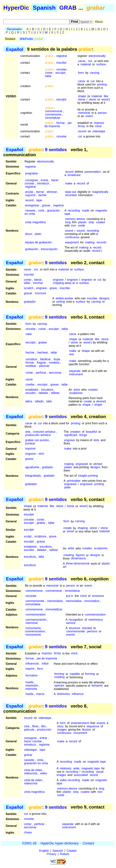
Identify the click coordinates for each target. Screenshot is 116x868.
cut (90, 61)
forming (59, 674)
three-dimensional (78, 564)
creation (75, 432)
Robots (65, 854)
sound (69, 231)
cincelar (61, 69)
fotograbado (33, 476)
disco (29, 234)
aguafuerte (32, 467)
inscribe (65, 288)
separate (75, 371)
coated (100, 222)
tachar (42, 195)
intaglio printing (88, 476)
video (43, 773)
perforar (41, 373)
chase (28, 832)
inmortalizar (53, 118)
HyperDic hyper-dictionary (60, 843)
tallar (48, 76)
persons (92, 631)
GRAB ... (71, 8)
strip (91, 222)
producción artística (38, 435)
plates (68, 467)
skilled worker (65, 298)
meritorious (96, 620)
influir (45, 664)
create (88, 401)
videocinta (31, 773)
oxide (81, 226)
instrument (76, 374)
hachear (43, 352)
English (44, 851)
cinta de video (33, 770)
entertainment (80, 723)
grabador (30, 302)
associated (81, 775)
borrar (40, 192)
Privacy (52, 854)
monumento (33, 635)
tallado (39, 401)
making (90, 242)
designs (104, 298)
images (62, 730)
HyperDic (16, 8)
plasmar (44, 366)
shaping (83, 528)
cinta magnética (35, 222)
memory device (75, 219)
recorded (71, 195)
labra (29, 401)
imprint (30, 669)
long (68, 222)
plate (67, 487)
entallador (32, 390)
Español (15, 49)
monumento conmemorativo (35, 630)
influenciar (32, 664)
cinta (41, 211)
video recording (70, 780)
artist (77, 390)
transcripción (49, 249)
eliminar (52, 192)
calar (29, 334)
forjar (57, 359)
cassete (30, 211)
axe (72, 354)
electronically (97, 56)
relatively (66, 768)
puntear (30, 443)
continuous (72, 237)
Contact (88, 843)
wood (105, 99)
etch (41, 454)
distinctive (63, 694)
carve (82, 61)
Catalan (72, 851)
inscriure (41, 293)
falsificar (45, 359)
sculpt (28, 537)
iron (74, 226)
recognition (76, 620)
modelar (54, 363)
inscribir (61, 63)
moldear (31, 366)
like (106, 96)
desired (101, 401)
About (99, 22)
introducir (43, 183)
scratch (29, 288)
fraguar (41, 363)
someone (98, 596)
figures (80, 555)
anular (29, 192)
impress (99, 123)
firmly (81, 126)
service (71, 623)
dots (96, 440)
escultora (47, 390)
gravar (46, 205)
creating (69, 555)
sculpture (40, 537)
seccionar (55, 373)
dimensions (78, 559)
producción (44, 730)
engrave (58, 280)
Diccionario (14, 29)
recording (74, 211)
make (69, 183)
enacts (101, 723)
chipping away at (64, 283)
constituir (31, 359)
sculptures (76, 393)
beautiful (91, 432)
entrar (45, 180)
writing (61, 302)
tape (39, 200)
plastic (82, 222)
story (60, 726)
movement (80, 733)
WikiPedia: (31, 39)
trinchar (38, 283)
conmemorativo (36, 614)
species (59, 686)
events (70, 635)
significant (71, 435)
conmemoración (36, 620)
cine (27, 726)
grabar (43, 342)
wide (76, 768)
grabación (32, 249)
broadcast (74, 175)
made (86, 211)
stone (82, 99)
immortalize (92, 601)
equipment (72, 242)
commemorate (35, 601)
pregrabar (31, 173)
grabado (47, 467)
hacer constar (33, 741)
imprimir (30, 449)
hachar (30, 352)
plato (38, 234)
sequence (93, 726)
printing (102, 84)
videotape (99, 131)
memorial (84, 113)
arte (28, 432)
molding (59, 677)
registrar (62, 56)
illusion (87, 730)
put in (70, 596)
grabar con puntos (37, 440)
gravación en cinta (36, 763)
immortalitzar (54, 609)
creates (93, 390)
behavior (97, 686)
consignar (31, 180)
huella (29, 682)
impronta (31, 689)
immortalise (33, 604)
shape (82, 96)
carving (95, 73)
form (81, 73)
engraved (82, 464)
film (44, 726)
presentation (93, 172)
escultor (31, 393)
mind (98, 126)
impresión (32, 686)
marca (40, 694)
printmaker (74, 481)
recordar (31, 596)
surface (101, 64)
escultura (30, 557)
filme (35, 726)
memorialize (55, 601)
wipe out (71, 192)
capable (75, 674)
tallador (43, 393)
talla (49, 401)
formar (61, 123)
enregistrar (32, 205)
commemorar (54, 111)
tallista (55, 393)
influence (78, 694)
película (29, 730)
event (89, 116)
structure (75, 628)
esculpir (60, 73)
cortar (49, 73)
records (101, 242)
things (83, 435)
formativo (32, 676)
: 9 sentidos (48, 150)
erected (87, 628)
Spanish (44, 8)
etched (98, 464)
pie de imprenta (58, 125)
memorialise (74, 601)
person (102, 113)
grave (53, 288)
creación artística (44, 432)
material (86, 64)
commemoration (95, 614)
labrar (38, 280)
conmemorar (53, 114)
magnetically (100, 192)
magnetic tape (97, 762)
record (82, 131)
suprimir (30, 195)
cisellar (30, 385)
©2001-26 (29, 843)
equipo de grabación (38, 242)
